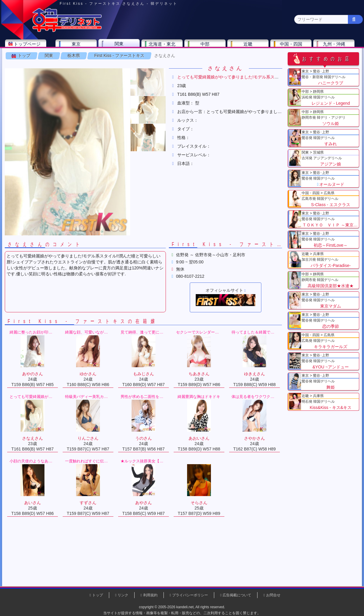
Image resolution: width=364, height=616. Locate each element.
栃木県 (75, 74)
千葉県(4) (86, 58)
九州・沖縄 (336, 47)
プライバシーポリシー (190, 595)
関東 (121, 46)
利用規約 (150, 595)
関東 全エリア (22, 58)
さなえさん (166, 74)
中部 (207, 47)
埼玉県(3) (111, 58)
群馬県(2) (135, 58)
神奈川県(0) (59, 58)
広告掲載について (237, 595)
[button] (149, 101)
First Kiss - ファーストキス (121, 74)
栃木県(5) (185, 58)
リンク (123, 595)
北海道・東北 (164, 47)
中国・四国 (293, 47)
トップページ (29, 47)
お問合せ (273, 595)
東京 (78, 47)
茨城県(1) (160, 58)
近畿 (250, 47)
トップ (25, 74)
